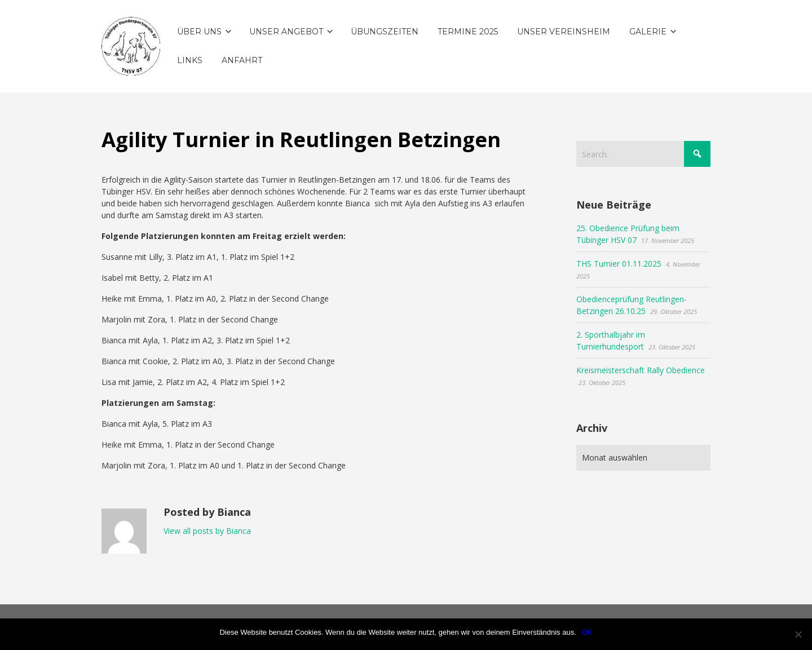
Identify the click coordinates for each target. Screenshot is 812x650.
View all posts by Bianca (207, 531)
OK (587, 632)
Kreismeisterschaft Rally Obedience (641, 370)
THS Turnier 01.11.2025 (619, 264)
